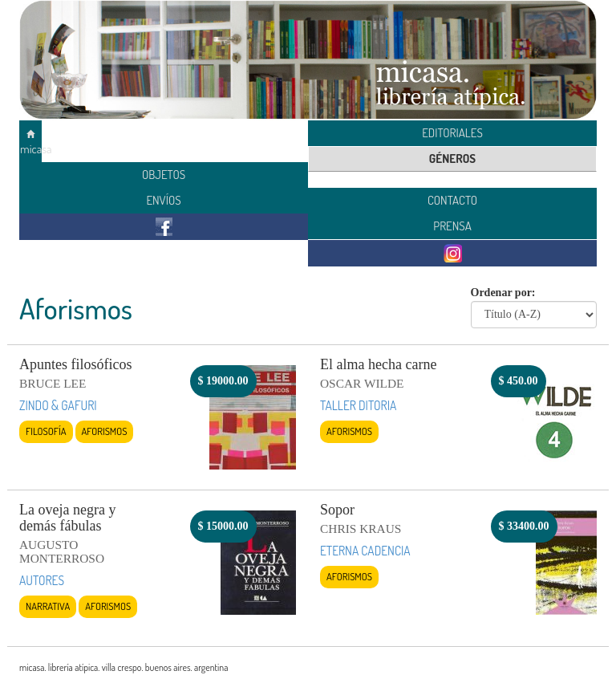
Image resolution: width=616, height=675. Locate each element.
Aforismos (105, 431)
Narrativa (48, 606)
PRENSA (452, 226)
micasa (31, 143)
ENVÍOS (163, 200)
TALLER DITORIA (358, 405)
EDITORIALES (452, 133)
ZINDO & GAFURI (58, 405)
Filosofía (46, 431)
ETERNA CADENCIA (365, 551)
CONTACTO (452, 200)
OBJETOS (164, 175)
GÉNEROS (452, 159)
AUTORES (42, 580)
